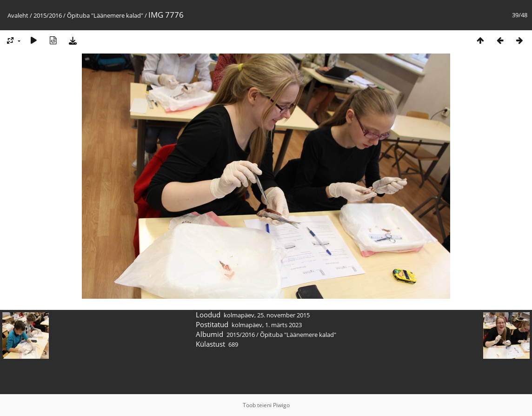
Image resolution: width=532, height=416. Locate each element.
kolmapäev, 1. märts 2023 (267, 325)
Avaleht (18, 15)
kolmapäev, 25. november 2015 (267, 315)
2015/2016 (48, 15)
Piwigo (281, 405)
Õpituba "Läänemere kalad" (105, 15)
